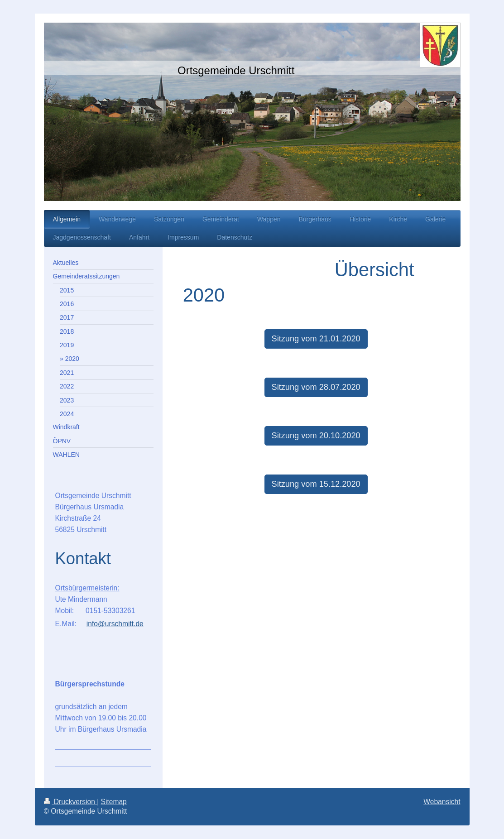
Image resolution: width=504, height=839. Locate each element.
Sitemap (114, 802)
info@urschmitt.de (115, 624)
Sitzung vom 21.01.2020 (316, 339)
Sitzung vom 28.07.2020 (316, 387)
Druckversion (71, 802)
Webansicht (442, 802)
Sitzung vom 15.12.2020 (316, 484)
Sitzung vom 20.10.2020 (316, 436)
